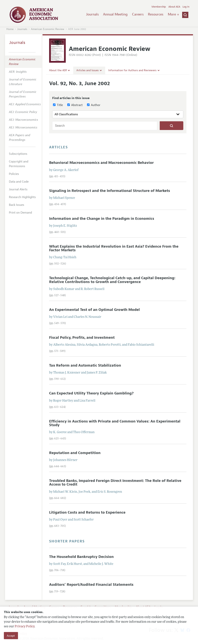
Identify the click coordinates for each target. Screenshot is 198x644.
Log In (186, 7)
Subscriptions (18, 154)
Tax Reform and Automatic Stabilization (85, 365)
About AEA (174, 7)
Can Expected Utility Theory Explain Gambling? (91, 393)
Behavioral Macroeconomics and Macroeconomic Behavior (101, 163)
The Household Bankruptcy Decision (81, 557)
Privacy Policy (25, 627)
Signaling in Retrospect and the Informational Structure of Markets (110, 191)
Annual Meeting (115, 14)
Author (94, 105)
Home (10, 29)
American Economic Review (48, 29)
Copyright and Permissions (19, 164)
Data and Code (19, 182)
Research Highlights (22, 197)
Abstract (75, 105)
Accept (11, 636)
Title (58, 105)
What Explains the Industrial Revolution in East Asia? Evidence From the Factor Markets (114, 248)
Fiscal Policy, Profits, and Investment (82, 338)
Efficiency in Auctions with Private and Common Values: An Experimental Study (115, 423)
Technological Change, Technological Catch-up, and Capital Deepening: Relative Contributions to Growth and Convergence (112, 280)
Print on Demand (20, 213)
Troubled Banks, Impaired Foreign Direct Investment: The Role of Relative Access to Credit (115, 483)
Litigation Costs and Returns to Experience (87, 512)
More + (173, 14)
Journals (92, 14)
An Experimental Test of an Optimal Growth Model (94, 310)
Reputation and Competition (75, 453)
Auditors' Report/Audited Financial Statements (91, 585)
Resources (156, 14)
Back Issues (17, 205)
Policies (14, 174)
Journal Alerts (18, 189)
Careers (138, 14)
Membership (159, 7)
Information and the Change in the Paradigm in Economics (102, 219)
